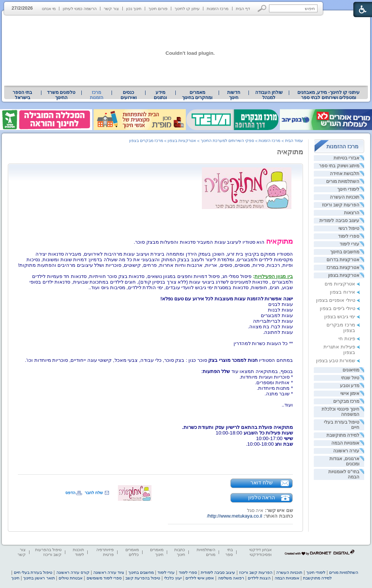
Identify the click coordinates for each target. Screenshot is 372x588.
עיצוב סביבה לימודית (339, 221)
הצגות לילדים (259, 578)
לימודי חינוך (348, 189)
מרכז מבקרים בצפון (146, 140)
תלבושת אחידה (345, 174)
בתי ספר (229, 552)
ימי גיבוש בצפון (340, 317)
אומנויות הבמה (345, 443)
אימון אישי (350, 393)
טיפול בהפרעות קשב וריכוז (48, 552)
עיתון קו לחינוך (187, 9)
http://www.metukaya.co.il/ (235, 516)
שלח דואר (262, 483)
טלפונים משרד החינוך (61, 95)
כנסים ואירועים (129, 95)
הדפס (70, 493)
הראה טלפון (262, 497)
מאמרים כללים (132, 552)
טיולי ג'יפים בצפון (337, 308)
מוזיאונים (351, 370)
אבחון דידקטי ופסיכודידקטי (260, 552)
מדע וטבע (350, 386)
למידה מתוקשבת (343, 435)
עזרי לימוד (349, 244)
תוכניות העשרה (345, 197)
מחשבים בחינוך (345, 252)
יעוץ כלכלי (173, 578)
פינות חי (347, 339)
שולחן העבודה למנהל (269, 95)
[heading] (292, 422)
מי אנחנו (49, 9)
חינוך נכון (134, 9)
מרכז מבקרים (346, 401)
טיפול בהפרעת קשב (143, 578)
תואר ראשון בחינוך (39, 578)
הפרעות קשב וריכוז (341, 205)
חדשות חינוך (234, 95)
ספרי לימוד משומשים (104, 578)
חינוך (15, 578)
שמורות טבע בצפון (336, 361)
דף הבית (243, 9)
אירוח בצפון (343, 292)
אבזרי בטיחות (346, 158)
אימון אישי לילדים (200, 578)
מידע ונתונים (160, 95)
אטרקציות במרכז (343, 268)
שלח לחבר (94, 493)
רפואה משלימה (231, 578)
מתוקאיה (290, 152)
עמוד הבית (294, 140)
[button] (262, 8)
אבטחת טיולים (71, 578)
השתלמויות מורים (343, 181)
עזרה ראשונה (346, 451)
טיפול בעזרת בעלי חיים (33, 572)
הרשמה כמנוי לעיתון (80, 9)
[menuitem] (329, 95)
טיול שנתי (350, 378)
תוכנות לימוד (78, 552)
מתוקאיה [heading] (279, 241)
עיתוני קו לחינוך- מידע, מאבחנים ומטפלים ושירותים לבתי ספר (329, 95)
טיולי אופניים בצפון (336, 300)
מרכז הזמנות (218, 9)
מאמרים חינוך (157, 552)
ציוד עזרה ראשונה (109, 572)
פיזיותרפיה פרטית (105, 552)
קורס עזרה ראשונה (73, 572)
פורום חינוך (158, 9)
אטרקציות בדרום (343, 260)
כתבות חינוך (180, 552)
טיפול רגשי (349, 228)
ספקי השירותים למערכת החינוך (227, 140)
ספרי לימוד (349, 236)
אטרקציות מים (340, 284)
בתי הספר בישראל (22, 95)
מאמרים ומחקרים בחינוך (197, 95)
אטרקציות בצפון (344, 275)
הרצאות (352, 213)
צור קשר (111, 9)
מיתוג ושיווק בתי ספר (339, 166)
